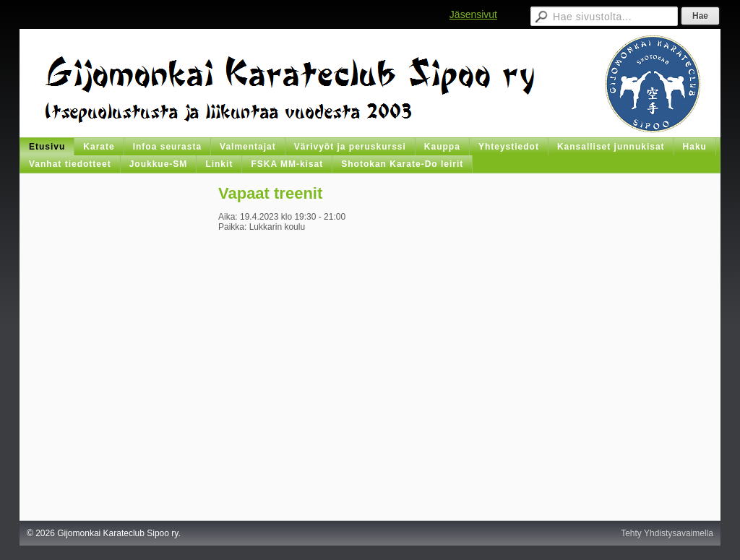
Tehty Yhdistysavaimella (667, 533)
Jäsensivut (473, 14)
